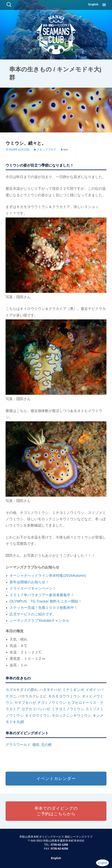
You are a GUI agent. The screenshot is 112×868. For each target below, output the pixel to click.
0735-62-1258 (59, 845)
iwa (65, 149)
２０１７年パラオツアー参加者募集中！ (42, 595)
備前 (36, 745)
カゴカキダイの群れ (22, 690)
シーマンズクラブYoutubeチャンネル (39, 621)
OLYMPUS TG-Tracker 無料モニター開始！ (46, 601)
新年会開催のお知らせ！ (29, 582)
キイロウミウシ (38, 716)
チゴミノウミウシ (52, 703)
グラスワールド (18, 745)
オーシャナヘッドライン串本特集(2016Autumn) (48, 576)
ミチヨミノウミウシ (68, 709)
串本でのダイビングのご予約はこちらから (56, 811)
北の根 (46, 745)
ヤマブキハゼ (25, 703)
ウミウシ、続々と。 (26, 143)
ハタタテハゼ (50, 690)
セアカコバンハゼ (36, 709)
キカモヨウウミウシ (64, 696)
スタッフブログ (46, 149)
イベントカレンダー (56, 778)
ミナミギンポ (73, 690)
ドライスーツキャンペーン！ (33, 588)
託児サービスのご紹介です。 (33, 614)
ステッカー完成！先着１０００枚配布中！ (44, 608)
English (93, 4)
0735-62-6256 (59, 849)
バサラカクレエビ (32, 696)
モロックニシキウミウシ (71, 716)
